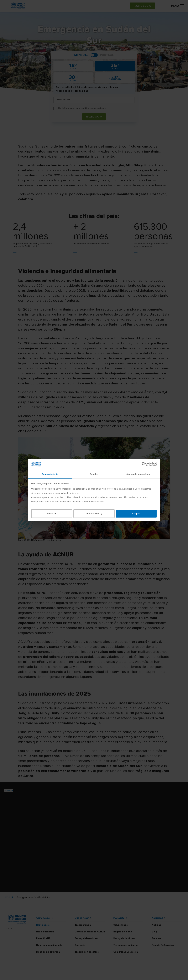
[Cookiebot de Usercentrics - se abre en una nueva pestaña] (144, 464)
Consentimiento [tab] (50, 474)
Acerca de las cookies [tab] (138, 474)
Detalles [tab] (94, 474)
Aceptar (136, 513)
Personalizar (94, 513)
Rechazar (52, 513)
